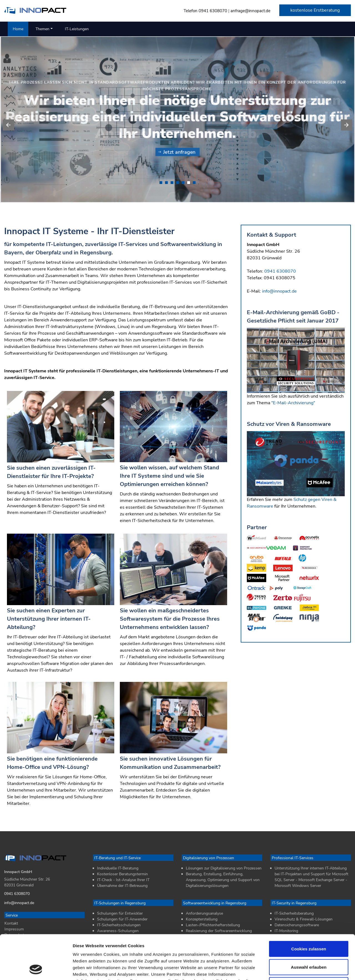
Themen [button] (42, 29)
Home (18, 29)
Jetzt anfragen (177, 152)
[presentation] (8, 125)
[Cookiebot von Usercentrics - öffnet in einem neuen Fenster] (36, 969)
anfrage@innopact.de (250, 11)
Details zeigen (295, 969)
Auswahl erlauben (309, 926)
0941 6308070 (213, 11)
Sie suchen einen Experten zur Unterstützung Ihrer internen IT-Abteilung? (49, 632)
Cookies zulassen (309, 907)
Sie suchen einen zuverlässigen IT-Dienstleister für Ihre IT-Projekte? (51, 481)
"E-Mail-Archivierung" (293, 406)
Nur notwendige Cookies (309, 944)
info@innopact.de (279, 295)
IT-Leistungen (77, 29)
